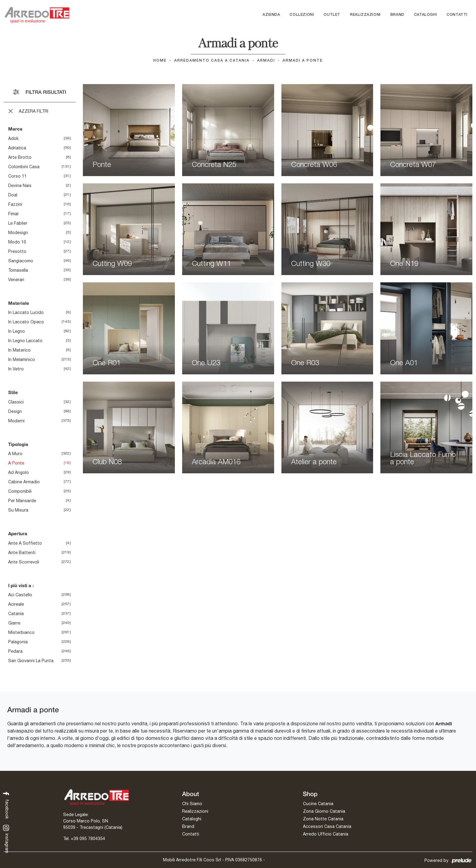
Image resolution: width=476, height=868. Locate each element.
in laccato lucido (26, 312)
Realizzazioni (365, 15)
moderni (16, 421)
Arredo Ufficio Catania (326, 834)
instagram (6, 839)
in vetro (16, 369)
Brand (397, 15)
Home (160, 61)
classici (16, 402)
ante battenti (22, 553)
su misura (18, 510)
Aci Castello (20, 595)
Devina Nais (20, 186)
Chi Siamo (192, 804)
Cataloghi (425, 15)
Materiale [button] (19, 303)
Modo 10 (17, 242)
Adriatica (17, 148)
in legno (17, 331)
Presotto (17, 251)
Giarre (14, 623)
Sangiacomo (21, 261)
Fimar (14, 214)
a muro (15, 454)
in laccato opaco (26, 322)
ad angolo (19, 472)
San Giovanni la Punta (31, 661)
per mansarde (22, 501)
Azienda (271, 15)
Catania (16, 614)
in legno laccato (25, 341)
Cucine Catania (318, 804)
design (15, 411)
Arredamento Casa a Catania (212, 61)
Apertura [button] (18, 533)
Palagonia (18, 642)
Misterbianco (21, 632)
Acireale (16, 604)
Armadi (266, 61)
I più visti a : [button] (21, 585)
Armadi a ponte (303, 61)
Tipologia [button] (18, 444)
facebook (6, 805)
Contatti (457, 15)
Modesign (18, 233)
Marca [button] (15, 129)
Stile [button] (13, 392)
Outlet (332, 15)
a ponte (16, 463)
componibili (20, 491)
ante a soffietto (25, 543)
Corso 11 (17, 176)
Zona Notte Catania (323, 819)
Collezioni (302, 15)
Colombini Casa (24, 167)
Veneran (16, 280)
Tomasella (18, 270)
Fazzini (15, 204)
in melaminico (22, 359)
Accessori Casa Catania (327, 827)
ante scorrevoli (24, 562)
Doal (13, 195)
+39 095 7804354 (88, 839)
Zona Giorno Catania (324, 812)
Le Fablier (18, 223)
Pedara (15, 651)
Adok (13, 138)
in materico (19, 350)
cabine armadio (24, 482)
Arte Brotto (20, 157)
